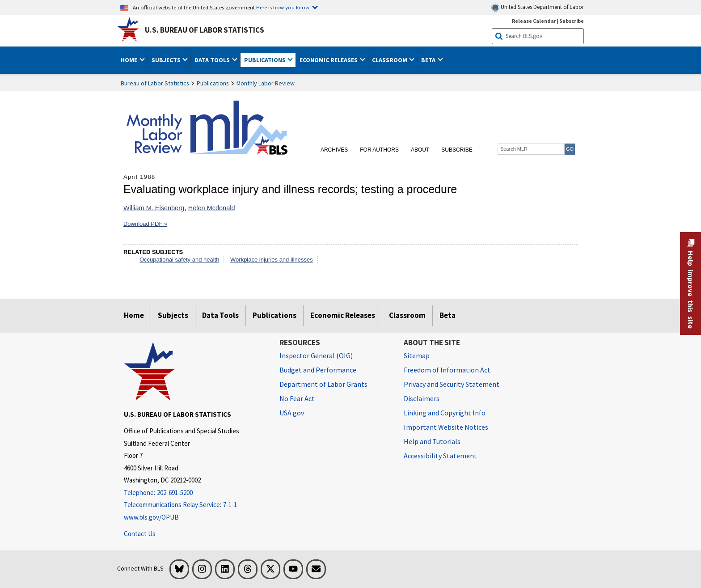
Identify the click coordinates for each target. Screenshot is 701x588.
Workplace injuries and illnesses (272, 260)
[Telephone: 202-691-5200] (195, 493)
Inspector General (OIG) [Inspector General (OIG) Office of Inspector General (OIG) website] (316, 355)
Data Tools (220, 315)
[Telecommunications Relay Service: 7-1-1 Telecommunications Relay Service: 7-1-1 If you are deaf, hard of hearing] (195, 505)
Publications (213, 83)
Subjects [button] (167, 60)
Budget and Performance (318, 370)
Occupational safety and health (179, 260)
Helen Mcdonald (212, 208)
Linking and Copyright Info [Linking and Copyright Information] (445, 413)
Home (134, 315)
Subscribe (457, 150)
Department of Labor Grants (323, 384)
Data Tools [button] (213, 60)
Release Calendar (534, 21)
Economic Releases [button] (329, 60)
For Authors (379, 150)
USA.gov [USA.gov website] (292, 413)
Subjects (173, 315)
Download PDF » (145, 224)
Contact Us (140, 534)
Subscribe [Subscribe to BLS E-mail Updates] (572, 21)
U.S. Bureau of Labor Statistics (205, 30)
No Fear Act (297, 398)
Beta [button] (429, 60)
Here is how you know (283, 7)
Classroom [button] (390, 60)
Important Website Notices (446, 427)
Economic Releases (343, 315)
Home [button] (130, 60)
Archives (334, 150)
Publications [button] (266, 60)
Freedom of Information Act (447, 370)
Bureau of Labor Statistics (155, 83)
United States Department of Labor (538, 7)
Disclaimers (422, 398)
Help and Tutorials (432, 441)
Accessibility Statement (440, 456)
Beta (448, 315)
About (420, 150)
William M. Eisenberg (154, 208)
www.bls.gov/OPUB (151, 517)
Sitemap (417, 355)
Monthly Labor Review (266, 83)
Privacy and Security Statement (452, 384)
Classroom (407, 315)
